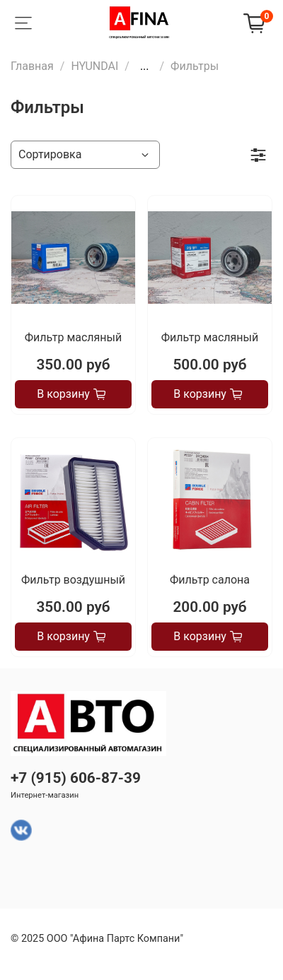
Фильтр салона (210, 580)
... (145, 66)
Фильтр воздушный (73, 580)
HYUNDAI (94, 66)
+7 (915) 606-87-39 (76, 778)
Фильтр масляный (73, 337)
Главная (32, 66)
